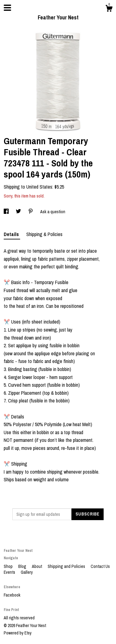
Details (12, 234)
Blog (23, 566)
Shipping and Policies (67, 566)
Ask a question (53, 212)
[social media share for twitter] (19, 212)
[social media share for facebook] (7, 212)
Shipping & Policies (44, 234)
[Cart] (109, 9)
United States (39, 187)
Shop (9, 566)
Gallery (27, 572)
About (37, 566)
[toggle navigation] (7, 8)
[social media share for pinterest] (31, 212)
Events (10, 572)
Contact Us (100, 566)
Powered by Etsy (18, 633)
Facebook (12, 595)
